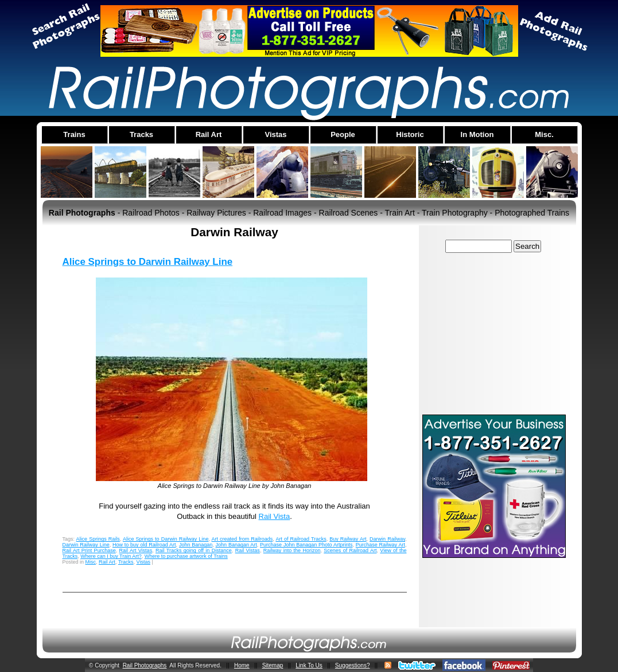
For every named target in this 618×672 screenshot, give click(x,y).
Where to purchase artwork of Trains (186, 556)
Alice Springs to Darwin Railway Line (148, 262)
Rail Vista (275, 516)
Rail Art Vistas (136, 550)
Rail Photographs (145, 665)
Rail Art (107, 562)
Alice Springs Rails (98, 539)
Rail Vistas (248, 550)
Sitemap (273, 665)
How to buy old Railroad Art (144, 545)
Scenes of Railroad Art (350, 550)
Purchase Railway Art (380, 545)
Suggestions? (353, 665)
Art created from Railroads (242, 539)
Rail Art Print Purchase (89, 550)
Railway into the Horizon (292, 550)
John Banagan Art (236, 545)
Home (242, 665)
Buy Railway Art (348, 539)
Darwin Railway (387, 539)
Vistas (143, 562)
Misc (91, 562)
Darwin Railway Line (86, 545)
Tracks (126, 562)
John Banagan (196, 545)
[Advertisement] (494, 333)
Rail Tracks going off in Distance (194, 550)
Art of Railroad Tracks (301, 539)
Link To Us (309, 665)
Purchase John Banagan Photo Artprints (306, 545)
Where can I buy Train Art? (111, 556)
